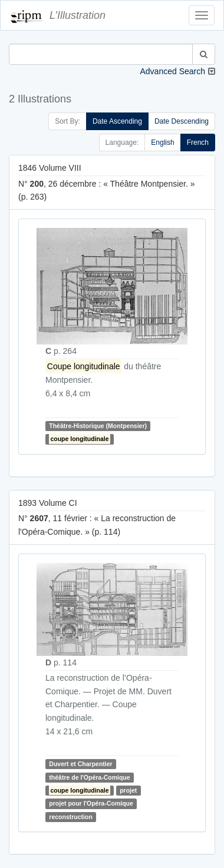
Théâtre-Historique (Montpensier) (98, 426)
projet (128, 790)
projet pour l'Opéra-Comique (91, 803)
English (162, 143)
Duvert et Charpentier (80, 764)
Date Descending (182, 121)
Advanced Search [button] (172, 71)
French (198, 143)
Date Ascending (117, 121)
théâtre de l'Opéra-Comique (89, 777)
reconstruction (71, 817)
